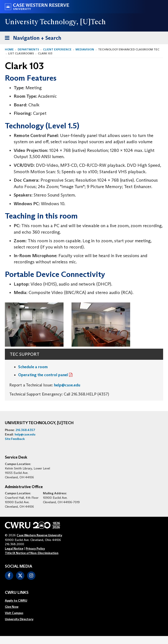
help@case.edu (67, 385)
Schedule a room (33, 367)
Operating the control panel (43, 375)
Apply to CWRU (16, 600)
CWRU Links (17, 593)
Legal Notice (14, 549)
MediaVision (85, 49)
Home (9, 49)
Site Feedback (15, 439)
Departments (28, 49)
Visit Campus (14, 613)
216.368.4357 (25, 430)
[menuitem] (19, 600)
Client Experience (57, 49)
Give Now (12, 607)
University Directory (19, 619)
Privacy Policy (35, 549)
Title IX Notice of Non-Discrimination (32, 553)
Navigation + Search (32, 39)
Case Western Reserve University (39, 535)
